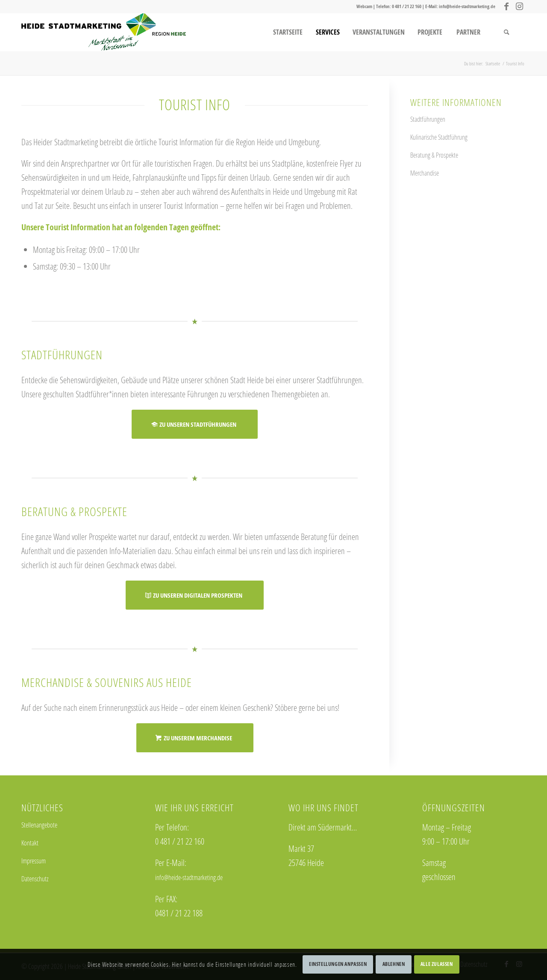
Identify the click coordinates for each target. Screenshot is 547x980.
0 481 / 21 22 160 (407, 6)
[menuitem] (288, 32)
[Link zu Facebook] (506, 6)
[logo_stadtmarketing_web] (104, 32)
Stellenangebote (39, 825)
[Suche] (506, 32)
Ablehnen (394, 964)
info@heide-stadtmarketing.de (467, 6)
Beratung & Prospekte (434, 155)
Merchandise (425, 173)
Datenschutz (35, 879)
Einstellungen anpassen (338, 964)
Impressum (34, 861)
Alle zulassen (437, 964)
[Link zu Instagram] (519, 6)
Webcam (364, 6)
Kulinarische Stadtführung (439, 137)
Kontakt (30, 843)
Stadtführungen (428, 119)
